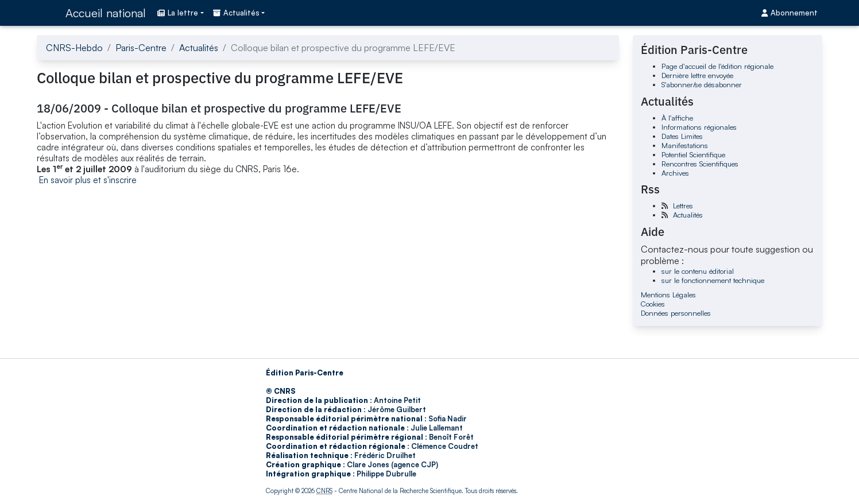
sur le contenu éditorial (698, 271)
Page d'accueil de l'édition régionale (717, 66)
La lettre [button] (178, 13)
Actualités (199, 48)
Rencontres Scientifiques (700, 164)
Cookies (653, 304)
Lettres (683, 206)
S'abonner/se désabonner (702, 84)
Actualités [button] (236, 13)
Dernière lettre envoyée (697, 75)
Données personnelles (676, 313)
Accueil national (106, 13)
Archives (675, 173)
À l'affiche (677, 118)
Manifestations (685, 145)
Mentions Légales (668, 294)
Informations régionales (699, 127)
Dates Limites (682, 136)
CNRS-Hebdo (74, 48)
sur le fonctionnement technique (713, 280)
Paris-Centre (141, 48)
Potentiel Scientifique (693, 154)
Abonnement (790, 13)
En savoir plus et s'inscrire (88, 180)
